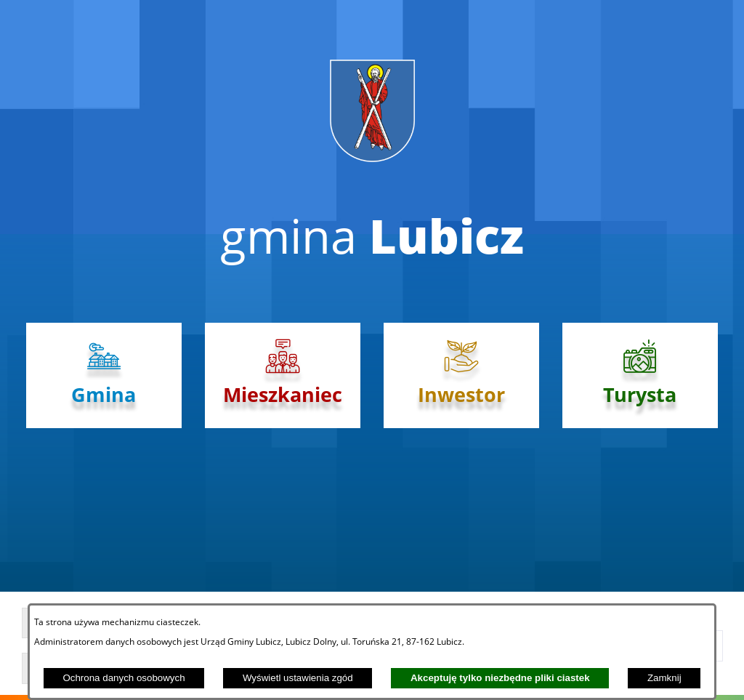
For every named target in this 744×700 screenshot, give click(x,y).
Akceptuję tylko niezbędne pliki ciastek (500, 678)
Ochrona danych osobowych (124, 678)
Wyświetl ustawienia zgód (298, 678)
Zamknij (664, 678)
